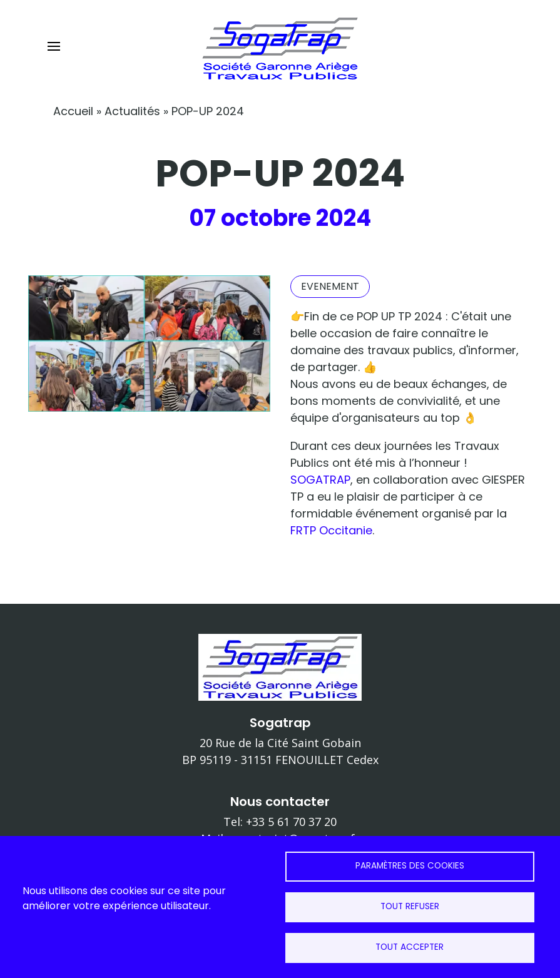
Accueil (73, 111)
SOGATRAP (320, 480)
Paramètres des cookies (410, 866)
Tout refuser (410, 906)
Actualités (132, 111)
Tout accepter (410, 947)
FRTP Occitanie (331, 530)
